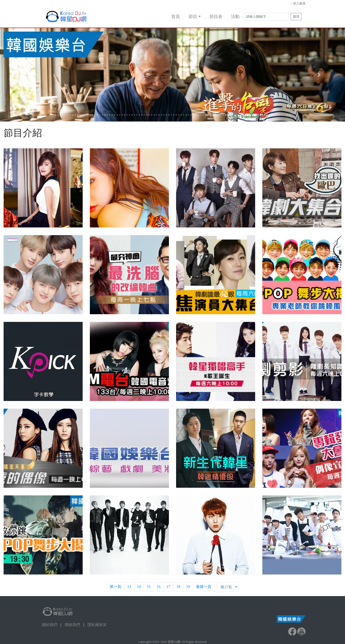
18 (178, 587)
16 (159, 587)
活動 (235, 17)
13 (129, 587)
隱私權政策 (97, 625)
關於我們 (50, 625)
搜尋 (296, 17)
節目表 (216, 17)
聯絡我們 (72, 625)
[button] (26, 75)
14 (139, 587)
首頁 (176, 17)
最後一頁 (204, 587)
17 (168, 587)
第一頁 (115, 587)
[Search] (266, 17)
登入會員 (299, 3)
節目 (193, 17)
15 (149, 587)
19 (188, 587)
